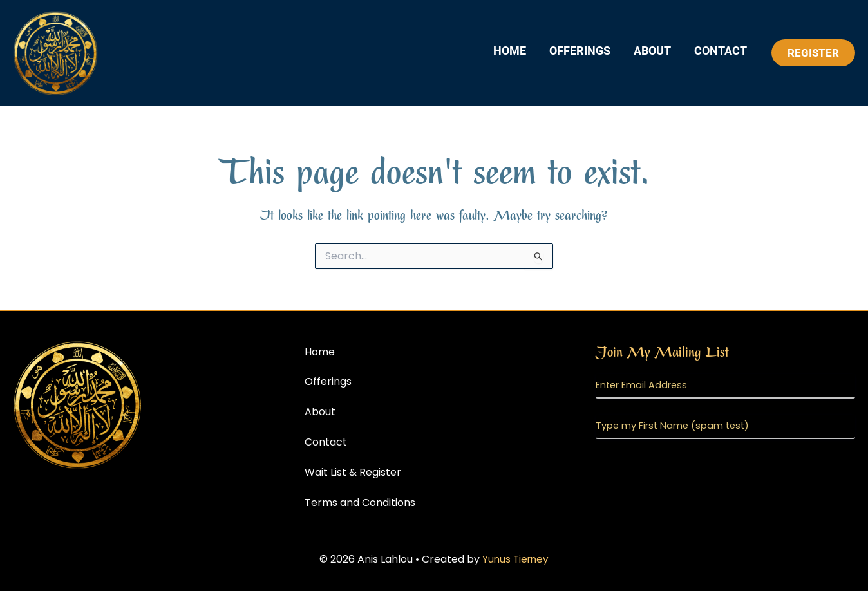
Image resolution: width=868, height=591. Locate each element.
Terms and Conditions (360, 502)
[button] (813, 53)
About (652, 51)
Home (510, 51)
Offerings (580, 51)
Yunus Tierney (515, 559)
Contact (721, 51)
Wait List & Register (353, 472)
